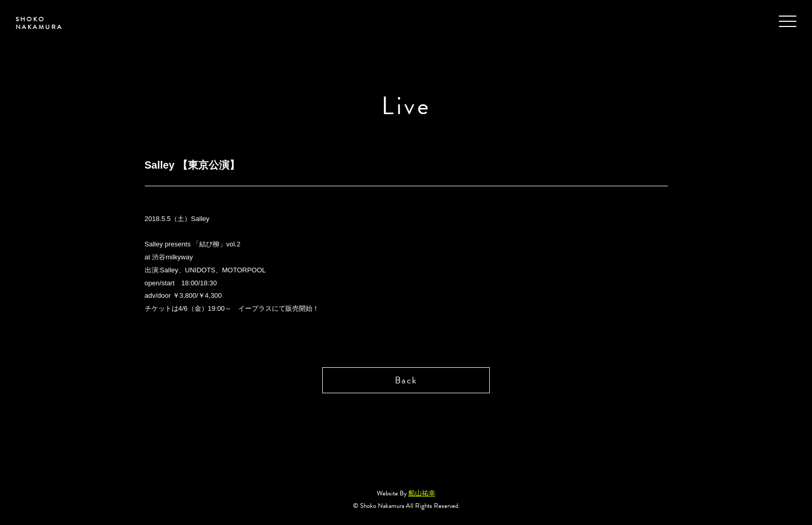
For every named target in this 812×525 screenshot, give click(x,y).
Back (406, 380)
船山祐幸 (422, 493)
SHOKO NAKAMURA (39, 23)
